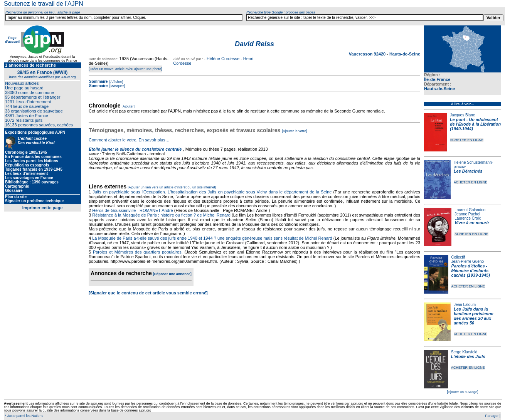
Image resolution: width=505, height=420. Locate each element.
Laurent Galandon (470, 210)
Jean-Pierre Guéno (468, 261)
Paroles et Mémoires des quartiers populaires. (138, 252)
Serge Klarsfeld (464, 352)
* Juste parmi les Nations (24, 416)
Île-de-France (437, 79)
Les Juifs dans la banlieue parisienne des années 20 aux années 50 (474, 316)
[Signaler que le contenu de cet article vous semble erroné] (148, 293)
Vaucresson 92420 (368, 54)
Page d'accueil (12, 40)
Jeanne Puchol (467, 214)
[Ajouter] (128, 106)
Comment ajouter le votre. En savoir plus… (129, 140)
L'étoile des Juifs (468, 356)
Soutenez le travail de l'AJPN (44, 4)
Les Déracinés (468, 171)
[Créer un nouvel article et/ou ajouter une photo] (125, 69)
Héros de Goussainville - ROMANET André (133, 210)
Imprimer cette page (43, 208)
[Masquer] (117, 86)
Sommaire (98, 81)
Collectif (458, 257)
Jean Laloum (465, 305)
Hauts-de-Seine (439, 89)
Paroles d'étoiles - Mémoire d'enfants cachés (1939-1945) (471, 270)
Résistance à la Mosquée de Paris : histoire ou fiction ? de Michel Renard (161, 215)
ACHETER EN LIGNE (467, 140)
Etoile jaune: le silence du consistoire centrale (135, 149)
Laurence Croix (468, 218)
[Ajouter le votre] (295, 131)
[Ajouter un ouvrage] (462, 392)
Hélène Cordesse (223, 59)
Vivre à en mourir (472, 223)
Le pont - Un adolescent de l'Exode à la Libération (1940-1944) (475, 124)
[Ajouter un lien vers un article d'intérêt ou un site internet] (172, 187)
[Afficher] (116, 82)
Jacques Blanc (462, 115)
